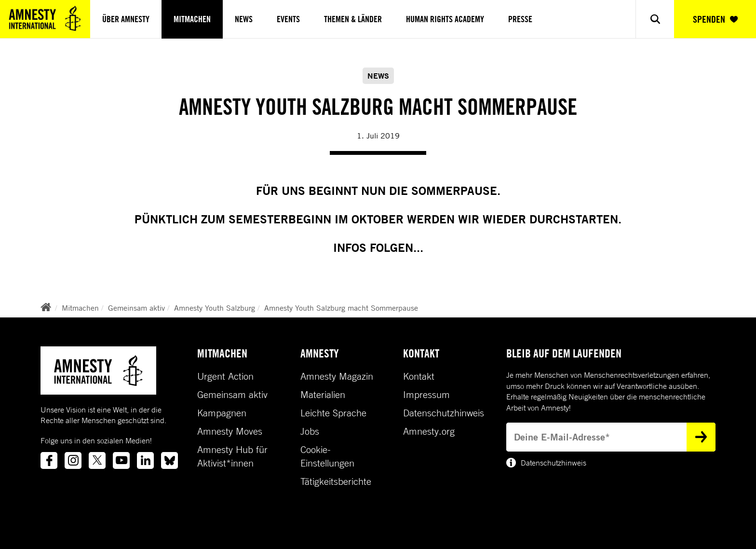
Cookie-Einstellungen (327, 456)
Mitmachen (192, 19)
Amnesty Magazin (337, 376)
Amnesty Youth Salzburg (215, 308)
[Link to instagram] (73, 460)
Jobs (310, 431)
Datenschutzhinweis (444, 413)
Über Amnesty (126, 19)
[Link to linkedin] (145, 460)
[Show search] (655, 19)
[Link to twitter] (97, 460)
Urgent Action (225, 376)
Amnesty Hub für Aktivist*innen (232, 456)
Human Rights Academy (445, 19)
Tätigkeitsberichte (336, 481)
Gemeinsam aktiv (136, 308)
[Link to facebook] (49, 460)
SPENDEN (715, 19)
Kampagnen (222, 413)
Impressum (426, 395)
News (244, 19)
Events (288, 19)
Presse (520, 19)
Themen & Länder (353, 19)
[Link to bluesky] (169, 460)
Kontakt (419, 376)
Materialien (323, 395)
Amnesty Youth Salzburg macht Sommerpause (341, 308)
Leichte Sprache (333, 413)
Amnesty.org (429, 431)
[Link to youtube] (121, 460)
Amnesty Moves (230, 431)
